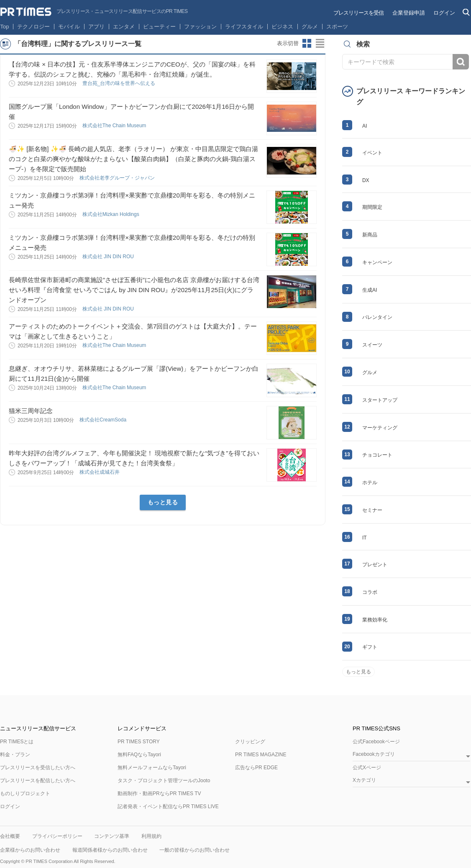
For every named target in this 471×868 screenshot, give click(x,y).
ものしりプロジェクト (25, 794)
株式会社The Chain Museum (115, 126)
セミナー (372, 510)
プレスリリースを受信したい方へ (38, 768)
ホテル (370, 483)
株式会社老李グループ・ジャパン (118, 178)
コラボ (370, 592)
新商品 (370, 235)
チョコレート (377, 455)
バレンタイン (377, 317)
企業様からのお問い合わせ (30, 850)
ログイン (444, 13)
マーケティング (380, 428)
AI (365, 126)
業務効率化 (375, 620)
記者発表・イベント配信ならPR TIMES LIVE (168, 806)
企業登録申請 (409, 13)
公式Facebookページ (376, 742)
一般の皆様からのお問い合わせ (195, 850)
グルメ (310, 27)
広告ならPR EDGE (256, 768)
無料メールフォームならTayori (152, 768)
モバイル (69, 27)
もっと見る (163, 502)
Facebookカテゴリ (374, 754)
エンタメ (124, 27)
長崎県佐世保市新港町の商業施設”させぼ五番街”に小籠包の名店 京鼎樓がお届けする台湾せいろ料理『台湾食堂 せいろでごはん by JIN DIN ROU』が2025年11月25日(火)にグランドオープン (134, 290)
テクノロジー (33, 27)
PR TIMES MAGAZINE (261, 755)
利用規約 (151, 836)
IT (365, 538)
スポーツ (337, 27)
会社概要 (10, 836)
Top (5, 27)
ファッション (200, 27)
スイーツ (372, 345)
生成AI (370, 290)
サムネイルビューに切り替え (307, 44)
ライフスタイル (244, 27)
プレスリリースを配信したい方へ (38, 781)
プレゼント (375, 565)
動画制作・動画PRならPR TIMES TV (159, 794)
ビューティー (159, 27)
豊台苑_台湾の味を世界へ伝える (120, 83)
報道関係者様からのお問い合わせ (110, 850)
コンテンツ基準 (112, 836)
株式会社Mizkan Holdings (111, 214)
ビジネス (282, 27)
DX (366, 180)
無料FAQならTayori (139, 755)
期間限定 (372, 207)
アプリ (96, 27)
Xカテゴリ (364, 780)
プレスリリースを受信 (358, 13)
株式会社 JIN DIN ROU (109, 257)
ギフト (370, 647)
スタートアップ (380, 400)
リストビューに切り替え (320, 44)
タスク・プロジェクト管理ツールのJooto (164, 781)
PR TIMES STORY (139, 742)
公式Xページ (367, 768)
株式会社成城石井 (100, 472)
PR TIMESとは (17, 742)
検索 (461, 62)
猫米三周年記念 (31, 411)
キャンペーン (377, 262)
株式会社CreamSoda (104, 420)
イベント (372, 153)
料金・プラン (15, 755)
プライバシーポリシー (57, 836)
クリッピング (250, 742)
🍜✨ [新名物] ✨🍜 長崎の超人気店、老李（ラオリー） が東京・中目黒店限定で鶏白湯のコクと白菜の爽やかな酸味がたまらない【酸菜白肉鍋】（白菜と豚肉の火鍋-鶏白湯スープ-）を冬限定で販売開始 (133, 159)
